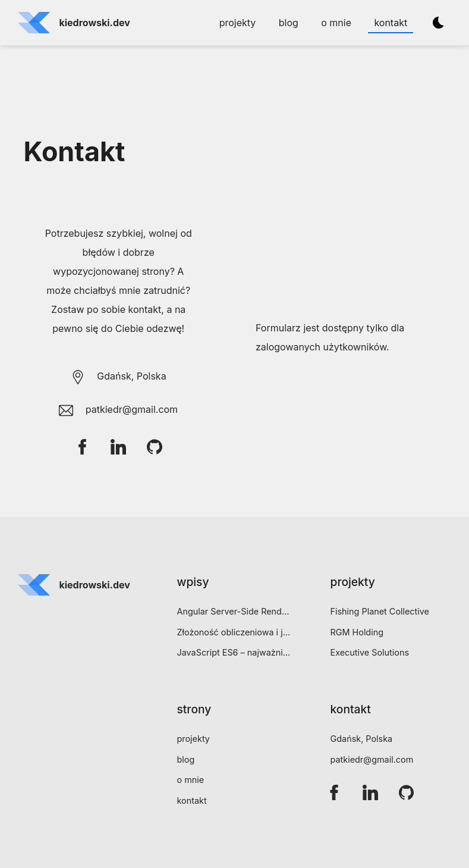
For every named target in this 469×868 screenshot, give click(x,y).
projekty (238, 23)
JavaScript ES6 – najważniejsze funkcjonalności (234, 652)
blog (289, 23)
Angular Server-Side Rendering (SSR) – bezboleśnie (234, 611)
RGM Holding (357, 632)
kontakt (391, 23)
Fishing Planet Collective (380, 611)
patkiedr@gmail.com (372, 759)
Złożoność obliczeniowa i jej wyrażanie (234, 632)
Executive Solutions (370, 652)
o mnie (336, 23)
